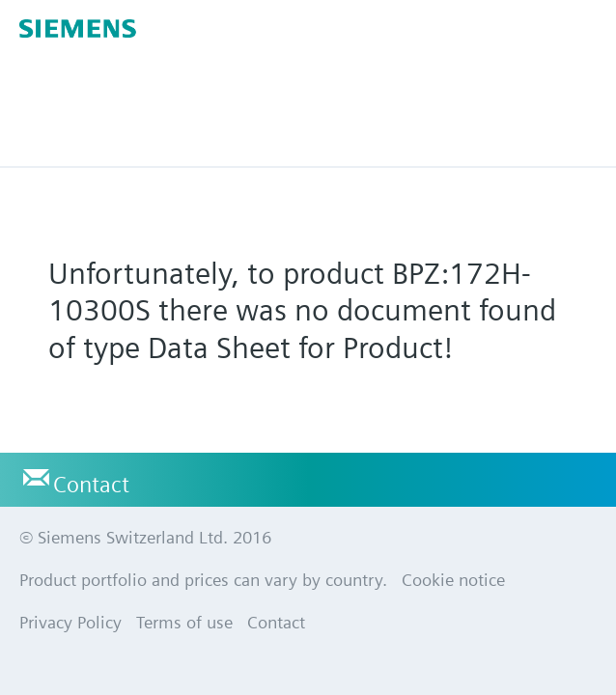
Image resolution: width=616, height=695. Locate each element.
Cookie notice (453, 580)
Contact (91, 485)
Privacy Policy (70, 622)
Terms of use (184, 622)
